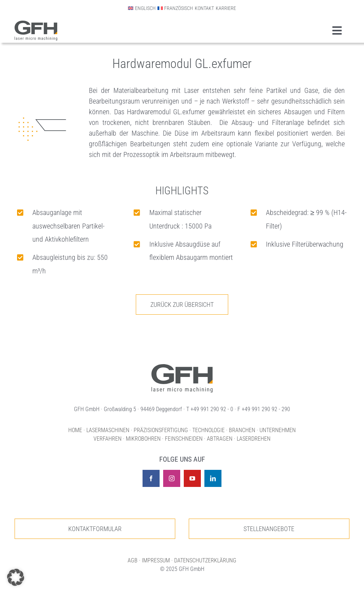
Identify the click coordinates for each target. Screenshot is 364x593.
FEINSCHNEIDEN (184, 439)
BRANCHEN (242, 430)
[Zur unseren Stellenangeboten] (269, 529)
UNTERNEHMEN (278, 430)
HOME (75, 430)
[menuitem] (142, 8)
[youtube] (192, 478)
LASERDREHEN (254, 439)
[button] (16, 577)
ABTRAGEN (220, 439)
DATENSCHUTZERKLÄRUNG (205, 560)
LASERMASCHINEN (108, 430)
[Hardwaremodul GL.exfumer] (182, 367)
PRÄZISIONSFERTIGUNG (161, 430)
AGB (133, 560)
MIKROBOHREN (143, 439)
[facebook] (151, 478)
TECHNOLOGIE (208, 430)
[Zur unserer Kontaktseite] (95, 529)
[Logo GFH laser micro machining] (36, 24)
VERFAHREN (108, 439)
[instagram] (172, 478)
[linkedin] (213, 478)
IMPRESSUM (156, 560)
